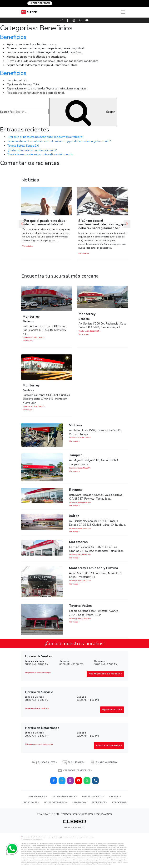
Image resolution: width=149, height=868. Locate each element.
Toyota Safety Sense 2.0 (23, 146)
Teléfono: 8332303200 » (80, 468)
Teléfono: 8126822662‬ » (34, 406)
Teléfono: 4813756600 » (80, 618)
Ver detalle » (28, 246)
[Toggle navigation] (123, 12)
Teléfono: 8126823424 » (89, 331)
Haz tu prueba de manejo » (105, 674)
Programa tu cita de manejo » (38, 673)
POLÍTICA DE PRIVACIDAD (74, 828)
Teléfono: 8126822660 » (34, 338)
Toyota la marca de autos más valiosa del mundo (40, 154)
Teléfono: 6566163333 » (80, 529)
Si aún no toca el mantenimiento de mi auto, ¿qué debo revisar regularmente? (59, 141)
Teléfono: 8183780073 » (80, 580)
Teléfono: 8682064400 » (80, 555)
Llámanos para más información (39, 744)
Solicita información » (109, 746)
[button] (22, 224)
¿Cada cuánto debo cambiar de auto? (32, 150)
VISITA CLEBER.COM (40, 3)
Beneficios (13, 37)
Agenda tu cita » (112, 710)
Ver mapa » (28, 341)
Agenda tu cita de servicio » (37, 708)
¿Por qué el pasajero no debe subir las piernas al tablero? (45, 137)
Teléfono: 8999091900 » (80, 502)
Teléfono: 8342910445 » (80, 438)
